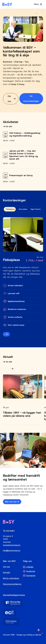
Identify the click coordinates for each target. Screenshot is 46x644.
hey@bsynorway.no (12, 550)
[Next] (12, 369)
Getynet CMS (9, 635)
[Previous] (6, 369)
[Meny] (38, 4)
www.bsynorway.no (12, 545)
